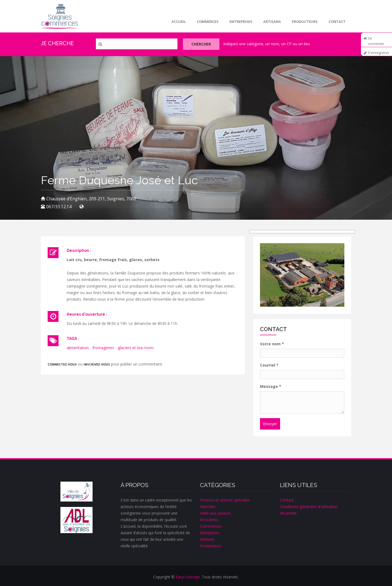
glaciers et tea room (136, 348)
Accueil (179, 22)
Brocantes (209, 520)
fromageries (103, 348)
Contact (337, 22)
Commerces (208, 22)
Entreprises (241, 22)
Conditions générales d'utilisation (309, 507)
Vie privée (288, 513)
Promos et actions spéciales (225, 500)
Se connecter (376, 40)
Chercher (201, 44)
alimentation (78, 348)
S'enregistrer (379, 53)
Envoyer (270, 424)
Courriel (269, 365)
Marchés (208, 507)
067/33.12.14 (59, 207)
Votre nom (272, 344)
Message (271, 386)
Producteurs (305, 22)
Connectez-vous (62, 364)
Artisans (272, 22)
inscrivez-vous (97, 364)
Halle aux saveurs (215, 513)
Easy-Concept (188, 577)
